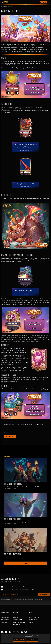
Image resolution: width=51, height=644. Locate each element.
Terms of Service (34, 617)
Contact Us (17, 625)
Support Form (17, 620)
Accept (32, 640)
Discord (16, 617)
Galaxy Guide (5, 620)
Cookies (31, 622)
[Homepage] (20, 2)
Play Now (43, 2)
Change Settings (19, 640)
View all (25, 563)
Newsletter (5, 617)
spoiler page (45, 389)
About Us (4, 622)
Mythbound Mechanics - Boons (12, 519)
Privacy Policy (37, 599)
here (39, 68)
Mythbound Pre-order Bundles (12, 554)
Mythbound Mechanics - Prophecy (13, 484)
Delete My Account (19, 622)
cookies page (28, 636)
